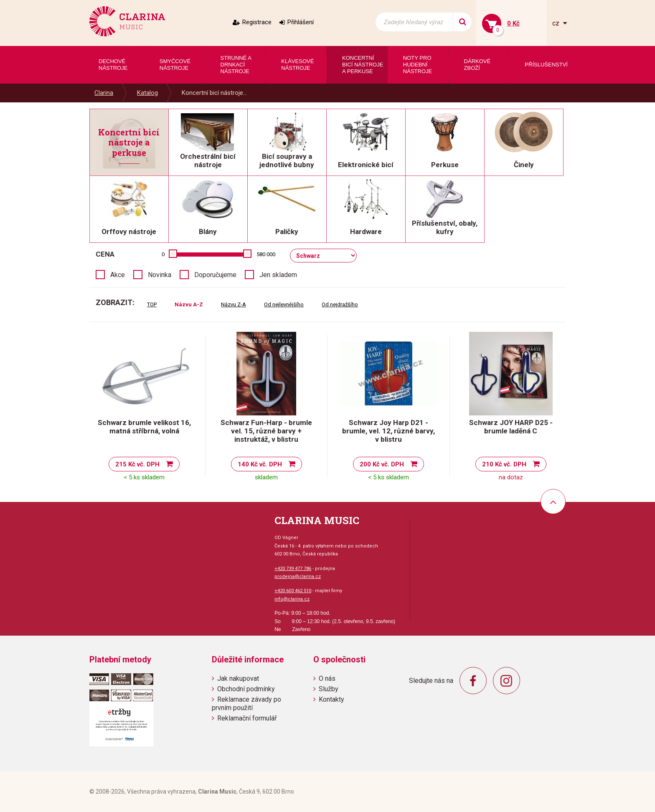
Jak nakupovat (238, 678)
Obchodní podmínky (246, 689)
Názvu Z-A (234, 304)
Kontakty (331, 699)
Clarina (104, 93)
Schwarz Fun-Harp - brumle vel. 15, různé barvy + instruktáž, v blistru (266, 431)
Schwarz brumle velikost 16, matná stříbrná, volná (144, 427)
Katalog (147, 93)
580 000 (266, 254)
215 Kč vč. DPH (137, 464)
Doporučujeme (215, 275)
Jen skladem (278, 275)
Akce (118, 275)
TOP (152, 304)
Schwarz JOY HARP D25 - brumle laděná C (511, 427)
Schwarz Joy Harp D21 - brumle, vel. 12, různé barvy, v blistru (388, 431)
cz (557, 23)
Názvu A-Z (189, 304)
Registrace (257, 22)
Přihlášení (301, 22)
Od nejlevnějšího (284, 304)
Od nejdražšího (340, 304)
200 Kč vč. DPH (382, 464)
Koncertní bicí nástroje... (214, 93)
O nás (327, 678)
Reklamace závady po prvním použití (246, 703)
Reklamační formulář (247, 718)
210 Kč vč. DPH (504, 464)
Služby (329, 689)
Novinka (160, 275)
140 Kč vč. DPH (260, 464)
